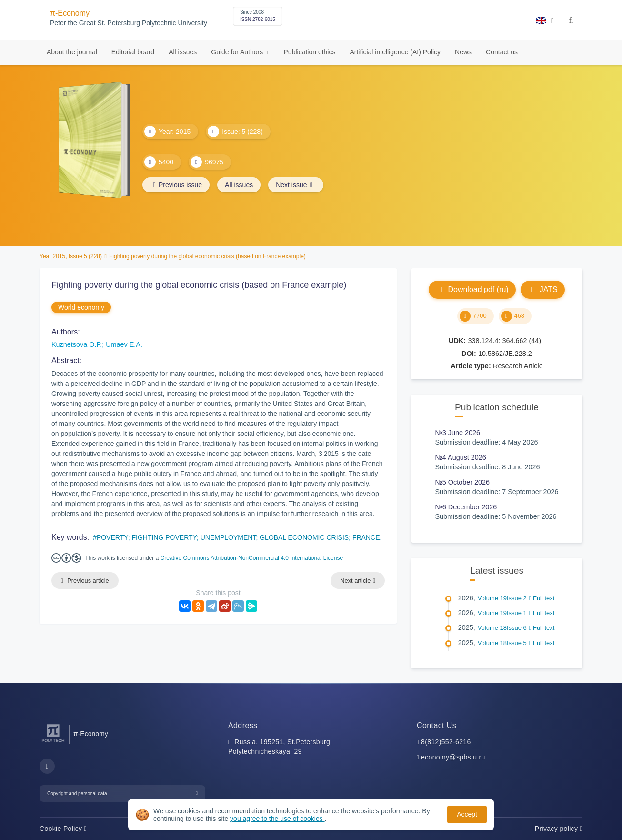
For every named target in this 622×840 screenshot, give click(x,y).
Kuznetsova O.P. (77, 344)
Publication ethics (310, 52)
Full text (542, 598)
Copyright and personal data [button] (77, 794)
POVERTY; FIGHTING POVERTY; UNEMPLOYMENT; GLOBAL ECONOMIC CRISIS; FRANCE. (239, 537)
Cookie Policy (63, 829)
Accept (467, 814)
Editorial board (133, 52)
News (463, 52)
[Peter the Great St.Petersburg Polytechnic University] (53, 743)
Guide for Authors (238, 52)
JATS (543, 289)
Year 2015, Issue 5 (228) (71, 256)
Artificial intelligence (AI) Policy (395, 52)
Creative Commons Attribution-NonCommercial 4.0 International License (252, 558)
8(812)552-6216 (446, 742)
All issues (183, 52)
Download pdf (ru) (472, 289)
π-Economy (70, 13)
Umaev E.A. (124, 344)
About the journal (72, 52)
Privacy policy (559, 829)
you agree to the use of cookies (277, 819)
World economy (81, 307)
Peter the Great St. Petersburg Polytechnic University (129, 23)
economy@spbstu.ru (453, 757)
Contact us (502, 52)
